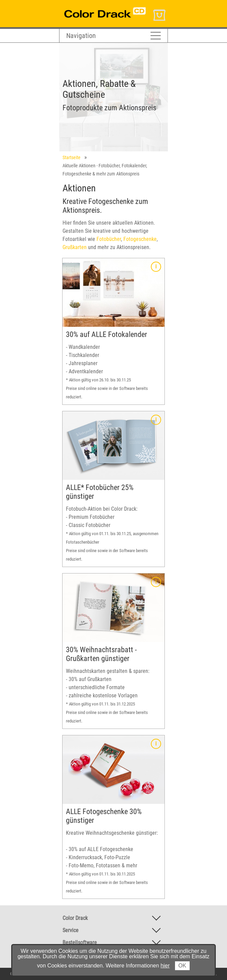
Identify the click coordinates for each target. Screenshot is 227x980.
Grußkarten (75, 247)
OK (182, 966)
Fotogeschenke (140, 239)
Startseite (72, 157)
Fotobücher (109, 239)
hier (165, 966)
